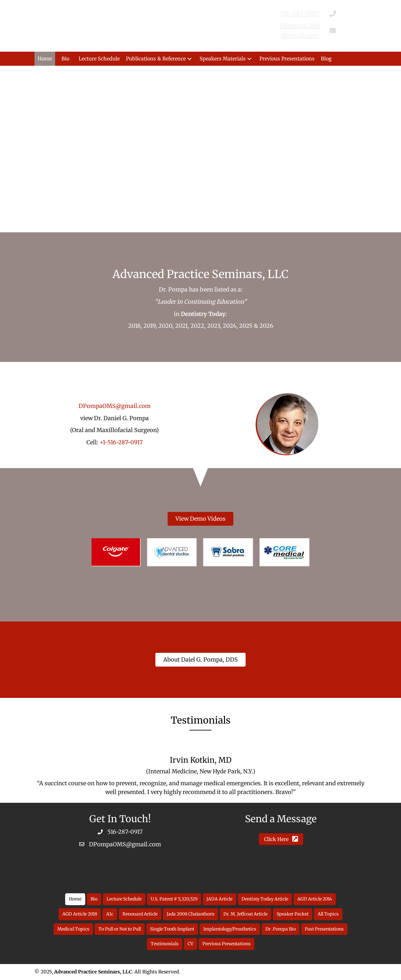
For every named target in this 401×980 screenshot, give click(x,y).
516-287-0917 (125, 832)
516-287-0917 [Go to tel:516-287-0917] (300, 13)
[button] (190, 59)
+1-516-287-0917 (121, 442)
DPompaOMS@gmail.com (115, 406)
